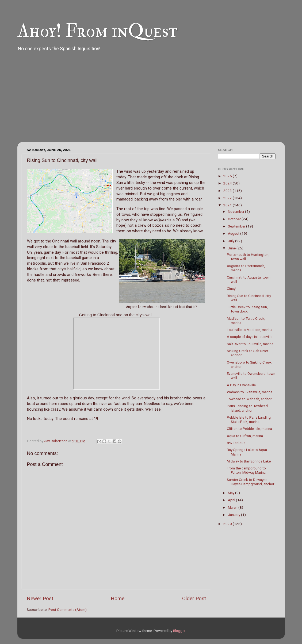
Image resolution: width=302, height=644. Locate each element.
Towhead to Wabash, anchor (249, 399)
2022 (228, 198)
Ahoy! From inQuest (98, 31)
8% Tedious (236, 443)
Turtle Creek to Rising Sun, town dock (247, 309)
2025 (228, 176)
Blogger (179, 631)
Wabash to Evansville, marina (250, 392)
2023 (228, 191)
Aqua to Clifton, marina (245, 436)
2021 (228, 205)
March (233, 507)
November (236, 211)
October (235, 219)
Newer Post (40, 598)
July (232, 241)
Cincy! (232, 288)
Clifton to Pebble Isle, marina (249, 429)
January (234, 515)
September (237, 226)
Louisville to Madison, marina (250, 330)
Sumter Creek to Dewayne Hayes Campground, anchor (251, 482)
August (234, 233)
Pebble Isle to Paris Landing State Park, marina (249, 419)
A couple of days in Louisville (250, 337)
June (232, 248)
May (232, 493)
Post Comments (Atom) (68, 610)
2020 (228, 524)
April (232, 500)
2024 (228, 183)
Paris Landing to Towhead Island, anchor (247, 408)
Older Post (194, 598)
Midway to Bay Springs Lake (249, 461)
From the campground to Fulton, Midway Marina (246, 470)
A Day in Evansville (241, 385)
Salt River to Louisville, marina (250, 344)
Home (118, 598)
